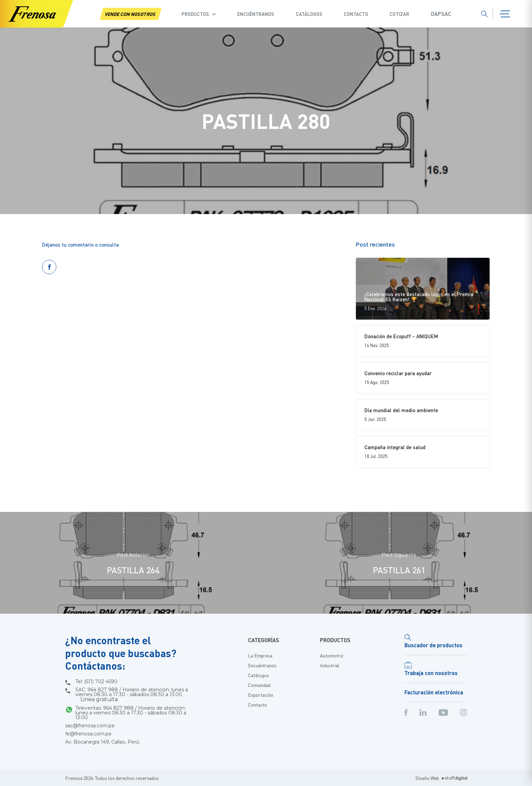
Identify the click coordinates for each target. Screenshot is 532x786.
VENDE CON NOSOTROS (131, 14)
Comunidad (259, 685)
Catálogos (309, 14)
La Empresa (260, 655)
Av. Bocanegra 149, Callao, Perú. (103, 742)
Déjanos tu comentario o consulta (80, 245)
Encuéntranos (256, 14)
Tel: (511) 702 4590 (96, 682)
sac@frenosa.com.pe (90, 726)
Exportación (261, 695)
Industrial (330, 665)
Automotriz (332, 655)
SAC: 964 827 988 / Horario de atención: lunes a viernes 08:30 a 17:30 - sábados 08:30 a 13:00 (132, 695)
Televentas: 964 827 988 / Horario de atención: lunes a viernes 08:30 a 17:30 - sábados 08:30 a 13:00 (131, 713)
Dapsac (441, 14)
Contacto (356, 14)
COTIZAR (399, 14)
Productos (195, 14)
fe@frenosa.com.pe (88, 734)
